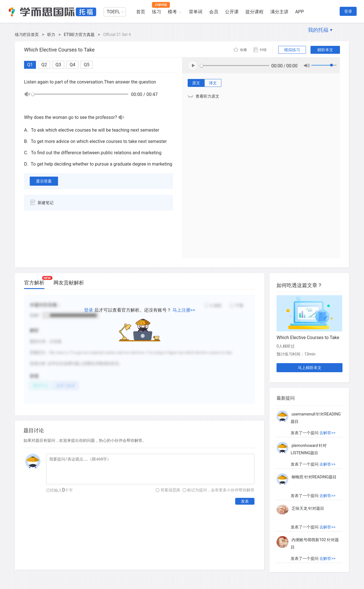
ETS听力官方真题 (79, 35)
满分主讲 (279, 12)
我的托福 (318, 30)
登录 (348, 11)
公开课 (232, 12)
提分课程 (254, 12)
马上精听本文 (310, 368)
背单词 (196, 12)
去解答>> (327, 433)
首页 (141, 12)
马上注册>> (184, 310)
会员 (214, 12)
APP (300, 12)
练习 (157, 12)
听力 (51, 35)
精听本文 (325, 50)
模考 (172, 12)
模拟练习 (292, 50)
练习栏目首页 (27, 35)
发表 (245, 501)
